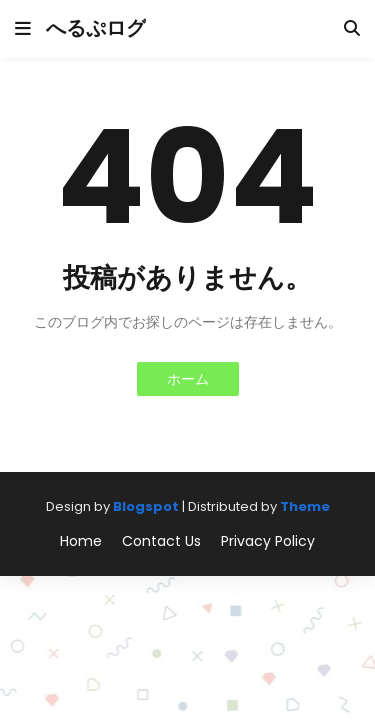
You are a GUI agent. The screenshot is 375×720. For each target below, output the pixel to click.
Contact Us (161, 541)
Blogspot (146, 506)
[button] (23, 29)
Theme (305, 506)
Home (81, 541)
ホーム (188, 379)
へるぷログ (96, 28)
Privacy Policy (268, 541)
